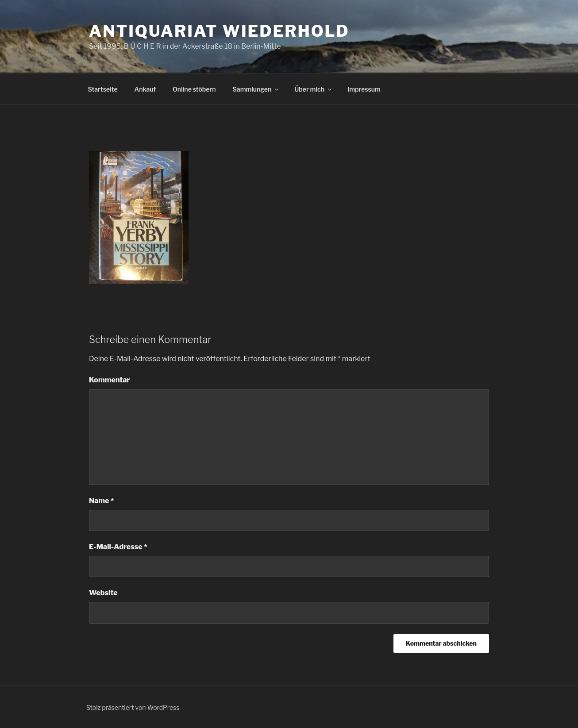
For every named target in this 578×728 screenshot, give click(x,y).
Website (103, 593)
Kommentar (110, 380)
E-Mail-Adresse (118, 547)
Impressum (364, 89)
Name (102, 501)
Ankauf (145, 89)
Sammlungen (256, 89)
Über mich (314, 89)
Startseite (103, 89)
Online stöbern (194, 89)
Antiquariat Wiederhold (219, 31)
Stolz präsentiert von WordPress (133, 707)
